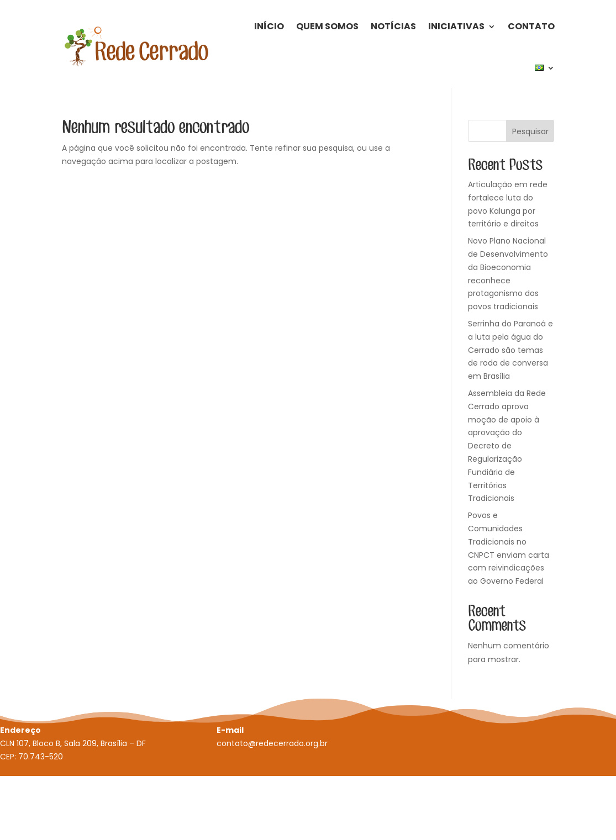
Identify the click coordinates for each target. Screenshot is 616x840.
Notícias (393, 26)
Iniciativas (456, 26)
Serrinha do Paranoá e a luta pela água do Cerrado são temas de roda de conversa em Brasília (510, 350)
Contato (531, 26)
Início (269, 26)
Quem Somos (327, 26)
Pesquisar (530, 131)
